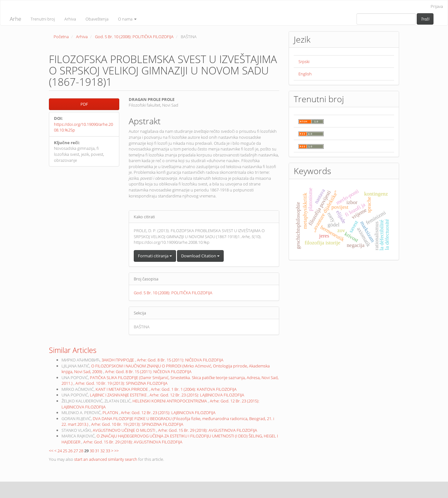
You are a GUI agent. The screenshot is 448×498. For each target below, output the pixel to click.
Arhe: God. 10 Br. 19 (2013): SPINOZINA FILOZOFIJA (121, 383)
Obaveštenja (97, 19)
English (305, 74)
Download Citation (200, 256)
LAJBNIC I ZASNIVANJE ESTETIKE (119, 395)
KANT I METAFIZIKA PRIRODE (122, 389)
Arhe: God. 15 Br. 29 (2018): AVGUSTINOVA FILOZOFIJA (208, 430)
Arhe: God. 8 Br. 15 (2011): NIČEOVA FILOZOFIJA (180, 360)
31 (97, 451)
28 (81, 451)
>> (116, 451)
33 (108, 451)
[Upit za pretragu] (386, 19)
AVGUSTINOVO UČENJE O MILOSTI (124, 430)
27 (76, 451)
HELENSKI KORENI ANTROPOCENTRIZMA (170, 401)
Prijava (437, 6)
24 (60, 451)
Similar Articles (73, 350)
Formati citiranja (155, 256)
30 (92, 451)
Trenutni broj (43, 19)
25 (65, 451)
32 (103, 451)
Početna (61, 37)
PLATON (111, 413)
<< (51, 451)
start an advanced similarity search (106, 459)
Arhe (15, 19)
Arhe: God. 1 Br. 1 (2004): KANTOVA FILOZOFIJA (194, 389)
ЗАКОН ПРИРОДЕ (118, 360)
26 (70, 451)
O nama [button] (127, 19)
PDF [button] (84, 104)
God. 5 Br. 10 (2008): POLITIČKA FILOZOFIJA (134, 37)
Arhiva (70, 19)
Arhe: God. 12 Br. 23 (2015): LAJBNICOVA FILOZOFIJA (197, 395)
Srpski (304, 62)
